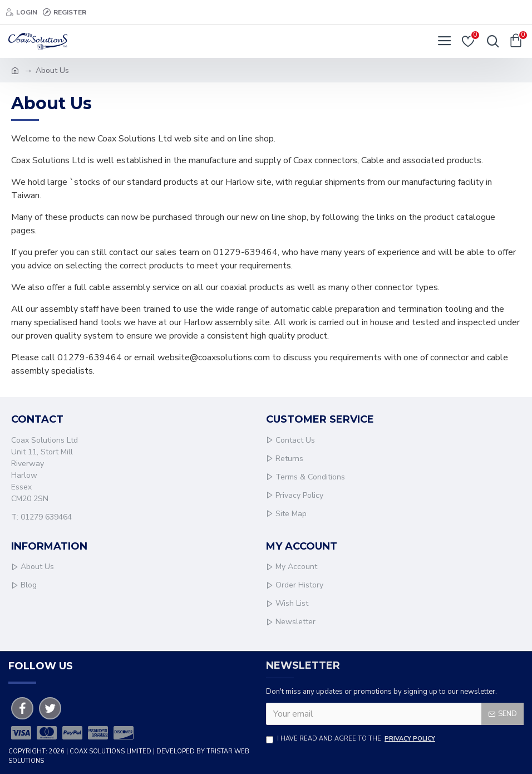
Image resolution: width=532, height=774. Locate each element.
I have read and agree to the (351, 739)
